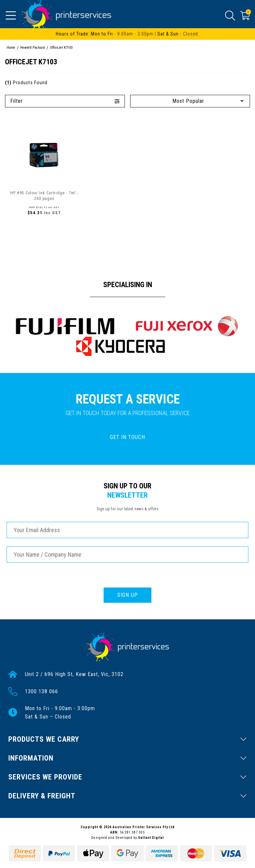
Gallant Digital (151, 838)
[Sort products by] (190, 101)
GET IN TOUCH (127, 437)
